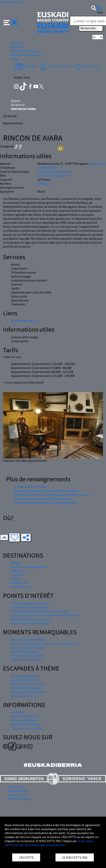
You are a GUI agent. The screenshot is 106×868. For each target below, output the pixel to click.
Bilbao (15, 563)
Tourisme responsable (26, 728)
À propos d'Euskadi (24, 720)
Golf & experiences (24, 696)
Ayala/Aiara (97, 164)
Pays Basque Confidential (28, 692)
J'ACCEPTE (26, 857)
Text (100, 12)
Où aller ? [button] (17, 43)
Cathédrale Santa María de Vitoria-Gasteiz (40, 611)
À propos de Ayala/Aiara (30, 487)
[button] (10, 22)
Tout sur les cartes (56, 66)
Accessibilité (17, 795)
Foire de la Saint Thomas (28, 655)
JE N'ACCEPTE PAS (75, 857)
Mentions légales (20, 799)
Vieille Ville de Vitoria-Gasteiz (31, 619)
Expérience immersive (26, 724)
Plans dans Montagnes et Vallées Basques (43, 499)
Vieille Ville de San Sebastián (30, 623)
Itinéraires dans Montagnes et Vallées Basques (46, 503)
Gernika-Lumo (21, 587)
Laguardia (18, 575)
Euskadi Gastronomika (26, 688)
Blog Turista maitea (25, 716)
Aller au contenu (11, 2)
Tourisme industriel (24, 680)
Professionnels (18, 791)
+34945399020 (47, 168)
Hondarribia (19, 583)
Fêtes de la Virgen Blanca (28, 647)
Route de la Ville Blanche (28, 684)
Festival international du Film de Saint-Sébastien (44, 643)
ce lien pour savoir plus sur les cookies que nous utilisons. (49, 843)
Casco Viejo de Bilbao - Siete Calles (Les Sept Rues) (45, 615)
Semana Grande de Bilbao (28, 639)
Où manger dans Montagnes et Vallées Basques (46, 491)
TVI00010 (44, 183)
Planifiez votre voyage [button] (26, 55)
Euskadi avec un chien (25, 676)
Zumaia (16, 579)
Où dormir (18, 105)
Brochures (26, 66)
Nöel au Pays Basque (25, 651)
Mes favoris (87, 66)
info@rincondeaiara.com (54, 172)
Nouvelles (18, 712)
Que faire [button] (17, 47)
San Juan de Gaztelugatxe (29, 567)
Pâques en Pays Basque (26, 659)
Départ (16, 101)
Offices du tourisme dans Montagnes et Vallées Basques (52, 495)
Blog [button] (14, 59)
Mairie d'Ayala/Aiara (24, 321)
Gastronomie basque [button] (25, 51)
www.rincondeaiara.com (53, 176)
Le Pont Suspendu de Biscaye (30, 607)
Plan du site (16, 787)
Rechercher (91, 28)
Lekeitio (17, 571)
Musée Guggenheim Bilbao (29, 603)
